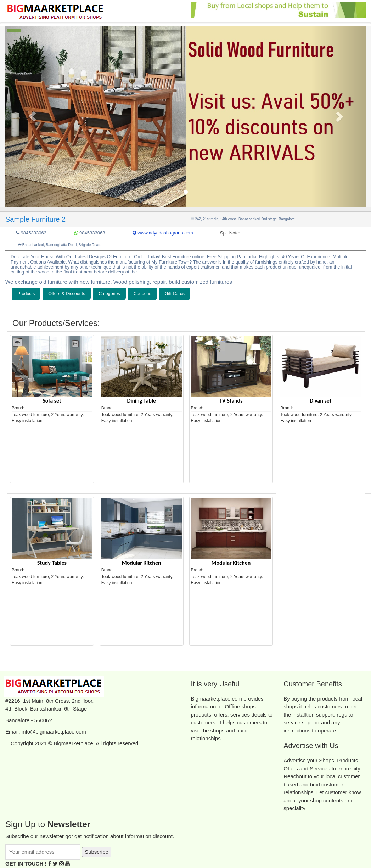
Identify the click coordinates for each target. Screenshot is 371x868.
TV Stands (231, 401)
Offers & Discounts (67, 294)
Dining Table (141, 401)
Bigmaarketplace (73, 743)
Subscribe (97, 852)
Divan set (321, 401)
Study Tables (52, 563)
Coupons (142, 294)
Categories (109, 294)
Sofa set (52, 401)
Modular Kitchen (142, 563)
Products (26, 294)
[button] (32, 116)
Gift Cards (175, 294)
